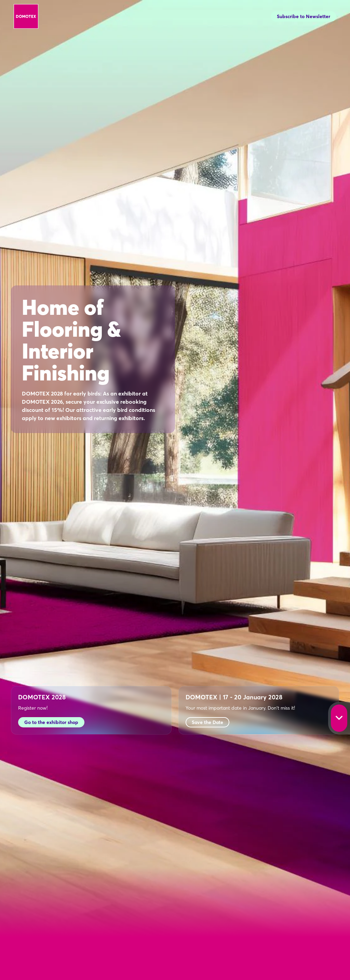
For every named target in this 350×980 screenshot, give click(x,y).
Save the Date (207, 722)
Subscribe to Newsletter (304, 16)
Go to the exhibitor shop (51, 722)
